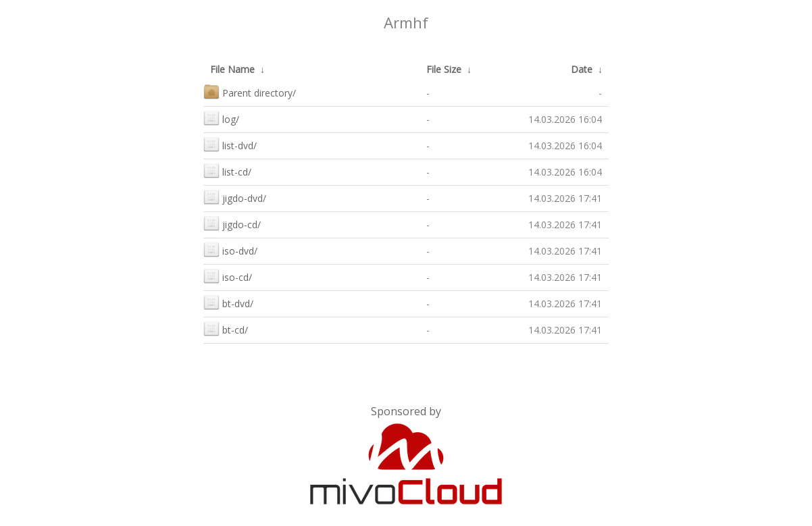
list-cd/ (227, 170)
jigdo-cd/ (232, 223)
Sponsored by (406, 411)
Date (582, 69)
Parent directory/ (250, 91)
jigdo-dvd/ (235, 197)
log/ (221, 118)
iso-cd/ (228, 276)
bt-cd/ (226, 328)
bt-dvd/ (228, 302)
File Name (232, 69)
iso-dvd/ (230, 249)
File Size (444, 69)
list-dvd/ (230, 144)
